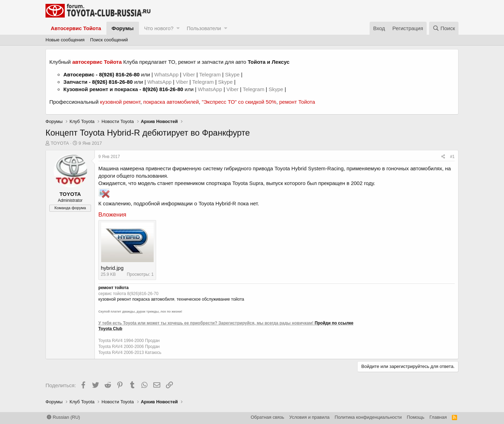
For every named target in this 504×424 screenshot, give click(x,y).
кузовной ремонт (120, 102)
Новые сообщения (65, 40)
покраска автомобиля (153, 299)
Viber (189, 74)
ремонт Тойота (297, 102)
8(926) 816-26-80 (119, 74)
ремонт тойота (113, 288)
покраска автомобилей (171, 102)
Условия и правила (310, 417)
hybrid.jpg (112, 268)
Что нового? (159, 28)
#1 (452, 157)
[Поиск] (444, 28)
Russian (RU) (64, 417)
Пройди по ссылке (334, 323)
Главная (438, 417)
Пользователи (204, 28)
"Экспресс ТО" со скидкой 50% (239, 102)
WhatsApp (167, 74)
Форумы (123, 28)
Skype (233, 74)
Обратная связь (267, 417)
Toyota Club (110, 329)
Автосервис (79, 74)
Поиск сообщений (109, 40)
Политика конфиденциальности (368, 417)
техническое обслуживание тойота (211, 299)
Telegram (211, 74)
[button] (178, 28)
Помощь (415, 417)
